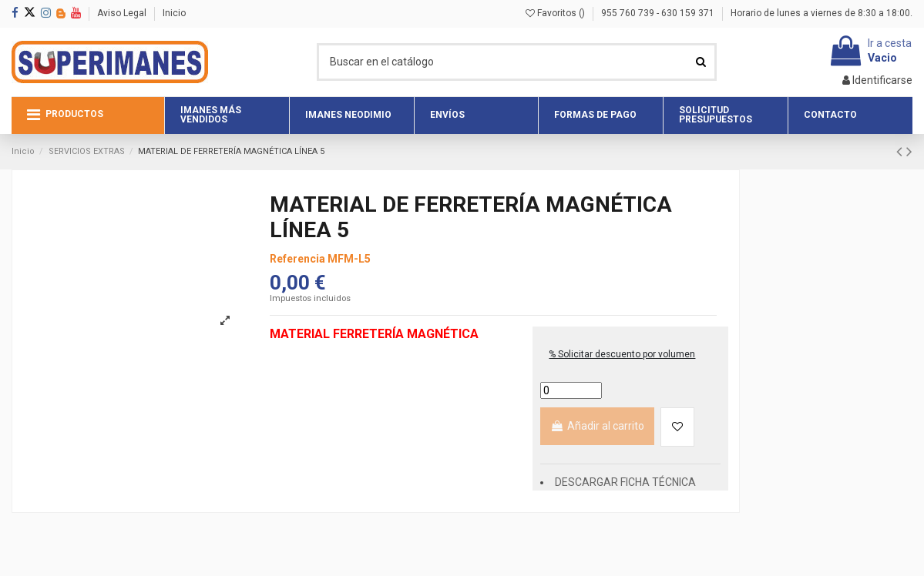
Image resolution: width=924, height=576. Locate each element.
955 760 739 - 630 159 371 (659, 13)
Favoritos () (556, 13)
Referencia (297, 259)
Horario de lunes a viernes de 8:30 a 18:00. (822, 13)
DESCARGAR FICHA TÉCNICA (625, 482)
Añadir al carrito (597, 426)
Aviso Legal (123, 13)
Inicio (174, 13)
